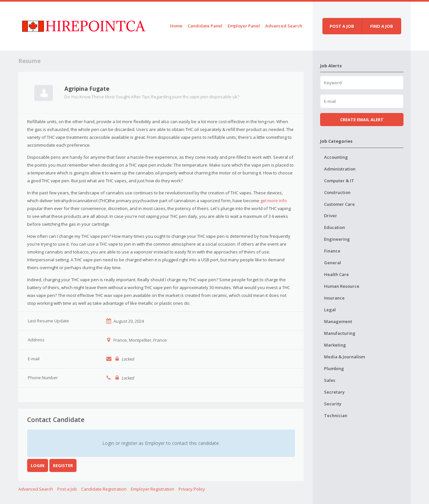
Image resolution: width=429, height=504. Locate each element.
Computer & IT (339, 181)
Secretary (334, 392)
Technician (336, 415)
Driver (331, 216)
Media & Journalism (344, 357)
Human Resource (342, 286)
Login (38, 465)
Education (335, 227)
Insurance (334, 298)
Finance (332, 251)
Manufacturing (340, 333)
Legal (330, 310)
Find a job (382, 26)
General (333, 263)
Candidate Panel (205, 26)
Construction (337, 192)
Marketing (335, 345)
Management (338, 321)
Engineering (337, 239)
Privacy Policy (192, 489)
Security (333, 404)
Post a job (342, 26)
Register (63, 465)
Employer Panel (244, 26)
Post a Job (67, 489)
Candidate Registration (104, 489)
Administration (340, 169)
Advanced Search (284, 26)
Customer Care (339, 204)
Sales (330, 380)
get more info (274, 201)
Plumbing (334, 368)
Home (176, 26)
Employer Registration (153, 489)
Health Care (336, 274)
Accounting (336, 157)
